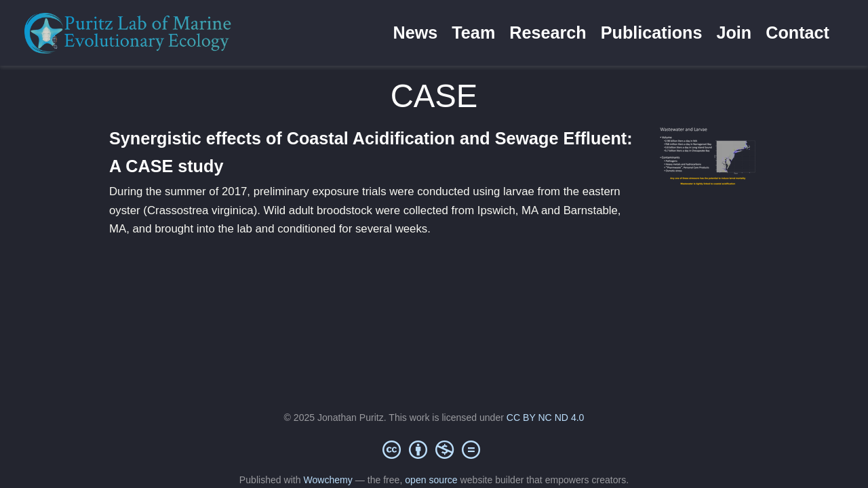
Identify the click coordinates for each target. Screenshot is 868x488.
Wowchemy (328, 480)
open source (431, 480)
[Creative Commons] (434, 449)
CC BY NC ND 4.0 (546, 418)
